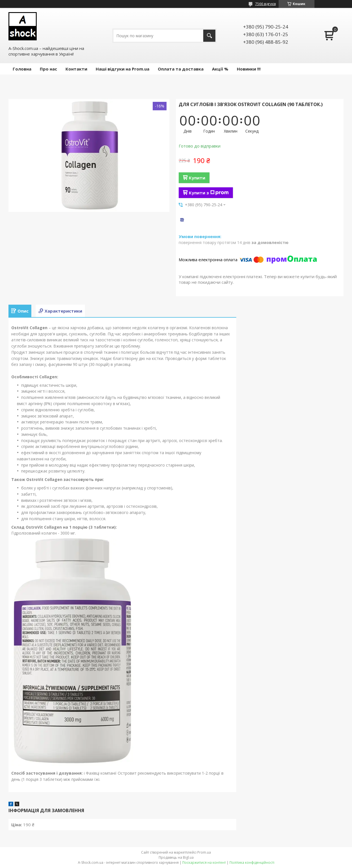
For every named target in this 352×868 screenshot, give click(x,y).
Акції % (220, 69)
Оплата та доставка (181, 69)
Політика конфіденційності (252, 862)
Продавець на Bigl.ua (176, 857)
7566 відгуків (265, 4)
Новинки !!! (249, 69)
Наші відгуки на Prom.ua (123, 69)
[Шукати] (209, 36)
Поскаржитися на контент (204, 862)
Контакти (76, 69)
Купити (197, 178)
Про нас (48, 69)
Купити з (209, 193)
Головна (22, 69)
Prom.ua (204, 852)
